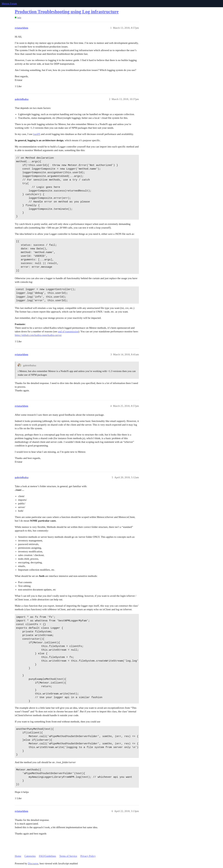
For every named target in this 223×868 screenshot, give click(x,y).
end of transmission (68, 331)
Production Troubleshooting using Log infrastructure (67, 12)
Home (18, 856)
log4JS (37, 134)
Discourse (33, 863)
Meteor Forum (9, 3)
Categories (30, 856)
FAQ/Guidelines (47, 856)
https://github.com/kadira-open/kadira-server (38, 335)
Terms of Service (68, 856)
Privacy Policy (88, 856)
